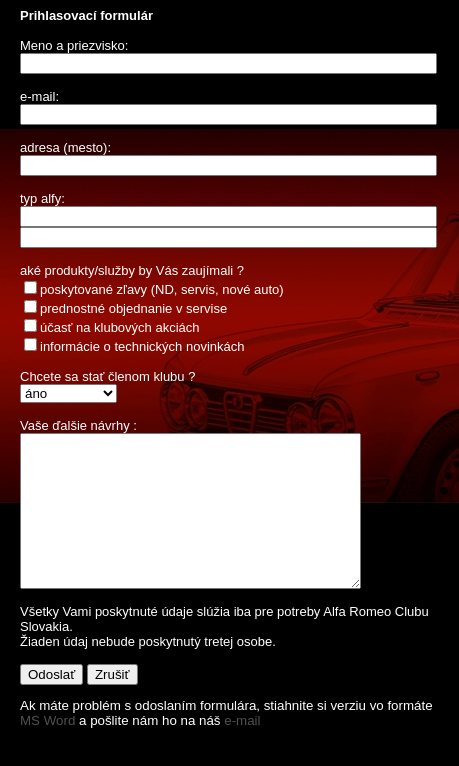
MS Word (47, 750)
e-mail (242, 750)
